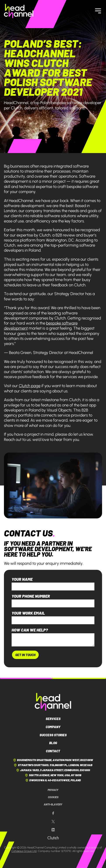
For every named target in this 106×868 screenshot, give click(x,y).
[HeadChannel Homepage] (19, 11)
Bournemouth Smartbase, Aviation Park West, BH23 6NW (53, 760)
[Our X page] (53, 822)
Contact (53, 751)
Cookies (53, 797)
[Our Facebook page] (53, 813)
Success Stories (53, 735)
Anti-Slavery (53, 804)
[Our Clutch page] (53, 838)
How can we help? (30, 630)
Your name (22, 579)
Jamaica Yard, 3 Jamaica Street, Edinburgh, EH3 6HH (53, 770)
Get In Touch (25, 655)
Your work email (28, 613)
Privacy (53, 790)
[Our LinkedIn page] (53, 830)
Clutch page (30, 386)
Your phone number (31, 596)
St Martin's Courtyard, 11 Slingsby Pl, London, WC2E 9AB (53, 765)
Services (53, 719)
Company (53, 727)
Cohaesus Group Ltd (24, 851)
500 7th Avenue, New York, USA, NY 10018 (53, 775)
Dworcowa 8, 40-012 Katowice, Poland (53, 780)
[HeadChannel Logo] (53, 702)
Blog (53, 743)
